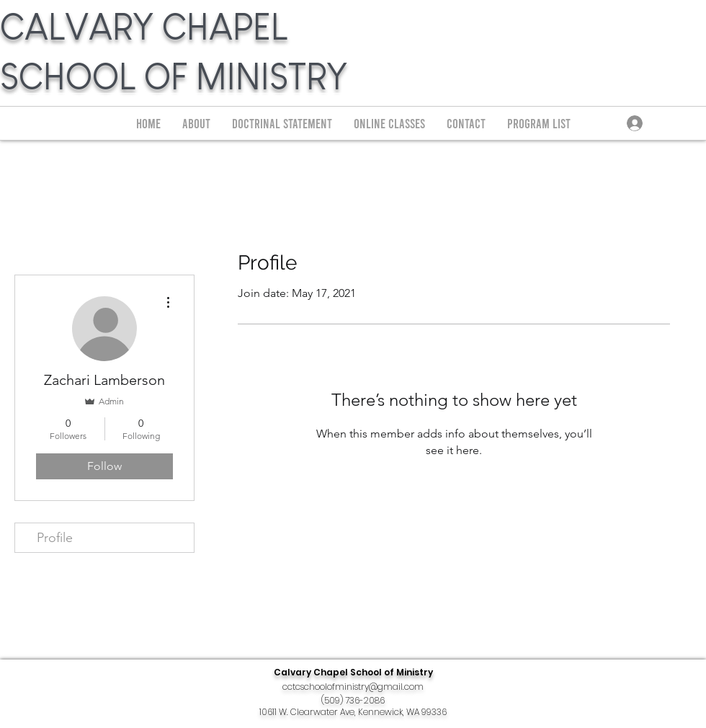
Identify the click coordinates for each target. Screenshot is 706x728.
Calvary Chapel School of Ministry (353, 672)
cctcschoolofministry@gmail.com (353, 687)
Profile (55, 538)
